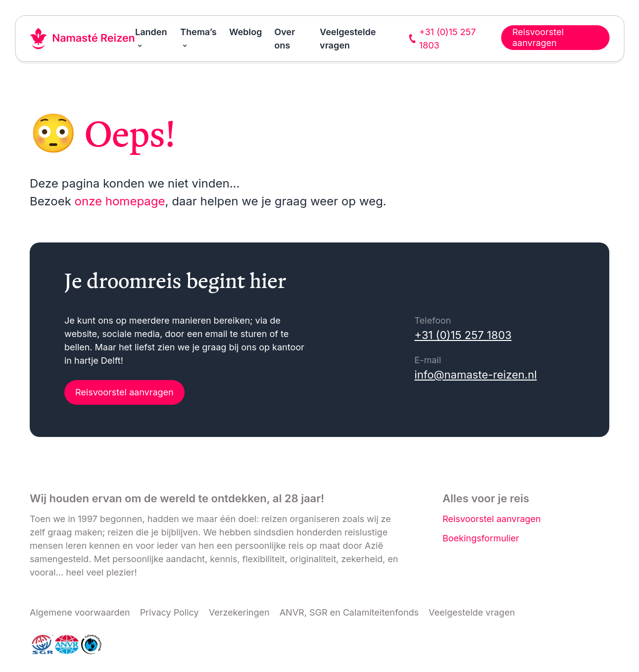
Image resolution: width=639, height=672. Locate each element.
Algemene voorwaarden (80, 612)
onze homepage (120, 201)
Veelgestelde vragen (472, 612)
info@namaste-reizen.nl (475, 375)
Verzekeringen (239, 612)
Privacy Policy (170, 612)
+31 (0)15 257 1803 (463, 335)
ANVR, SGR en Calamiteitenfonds (349, 612)
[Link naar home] (82, 39)
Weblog (246, 32)
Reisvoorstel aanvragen (124, 392)
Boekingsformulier (481, 538)
